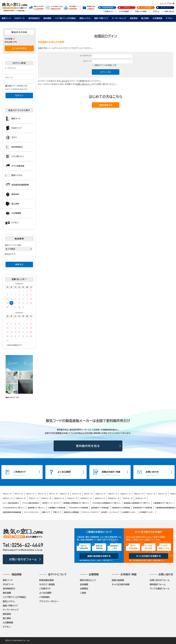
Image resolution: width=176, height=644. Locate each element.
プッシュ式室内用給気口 (31, 503)
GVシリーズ (163, 494)
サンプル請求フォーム (160, 589)
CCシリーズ (77, 494)
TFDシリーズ (34, 498)
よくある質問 (124, 11)
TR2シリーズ (139, 494)
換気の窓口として (88, 580)
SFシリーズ (53, 494)
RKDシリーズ (59, 498)
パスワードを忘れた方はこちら (16, 89)
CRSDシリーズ (86, 498)
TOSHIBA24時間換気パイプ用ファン (106, 503)
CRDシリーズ (21, 498)
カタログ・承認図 (47, 584)
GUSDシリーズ (114, 498)
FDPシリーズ (8, 498)
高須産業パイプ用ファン (36, 508)
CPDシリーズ (72, 498)
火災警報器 (157, 18)
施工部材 (145, 18)
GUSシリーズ (125, 494)
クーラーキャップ (119, 18)
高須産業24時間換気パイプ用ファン (137, 503)
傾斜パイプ (46, 512)
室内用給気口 (34, 18)
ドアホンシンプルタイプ (90, 512)
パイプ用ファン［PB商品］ (65, 18)
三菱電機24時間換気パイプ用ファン (76, 503)
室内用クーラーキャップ (110, 512)
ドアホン (169, 18)
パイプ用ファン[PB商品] (14, 597)
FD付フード (20, 18)
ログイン (124, 7)
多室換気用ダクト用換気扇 (143, 508)
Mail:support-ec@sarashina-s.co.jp (23, 550)
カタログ (156, 11)
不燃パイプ (57, 512)
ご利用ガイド (108, 11)
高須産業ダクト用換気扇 (100, 508)
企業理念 (84, 589)
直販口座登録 (118, 580)
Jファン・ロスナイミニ (31, 512)
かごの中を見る (145, 7)
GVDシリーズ (141, 498)
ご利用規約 (44, 597)
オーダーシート (164, 7)
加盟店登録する (106, 105)
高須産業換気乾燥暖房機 (12, 512)
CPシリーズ (88, 494)
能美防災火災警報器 (71, 512)
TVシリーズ (151, 494)
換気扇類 (47, 18)
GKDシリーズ (100, 498)
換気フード (6, 18)
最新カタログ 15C (12, 397)
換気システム (85, 18)
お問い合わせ (169, 11)
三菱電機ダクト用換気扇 (57, 508)
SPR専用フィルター (147, 512)
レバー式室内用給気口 (11, 503)
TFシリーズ (42, 494)
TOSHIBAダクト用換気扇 (78, 508)
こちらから (65, 81)
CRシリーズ (30, 494)
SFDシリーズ (46, 498)
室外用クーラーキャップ (51, 503)
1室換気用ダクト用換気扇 (121, 508)
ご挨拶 (83, 593)
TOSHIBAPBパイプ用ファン (14, 508)
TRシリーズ (7, 494)
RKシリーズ (65, 494)
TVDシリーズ (127, 498)
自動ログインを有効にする (106, 65)
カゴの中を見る (19, 48)
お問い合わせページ (84, 84)
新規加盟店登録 (106, 7)
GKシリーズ (113, 494)
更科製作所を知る (88, 446)
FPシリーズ (19, 494)
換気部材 (134, 18)
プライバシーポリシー (49, 601)
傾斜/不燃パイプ (101, 18)
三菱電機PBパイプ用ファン (163, 503)
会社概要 (84, 584)
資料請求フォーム (158, 584)
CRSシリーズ (101, 494)
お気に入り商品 (141, 11)
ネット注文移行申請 (121, 584)
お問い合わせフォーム (23, 559)
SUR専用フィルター (129, 512)
